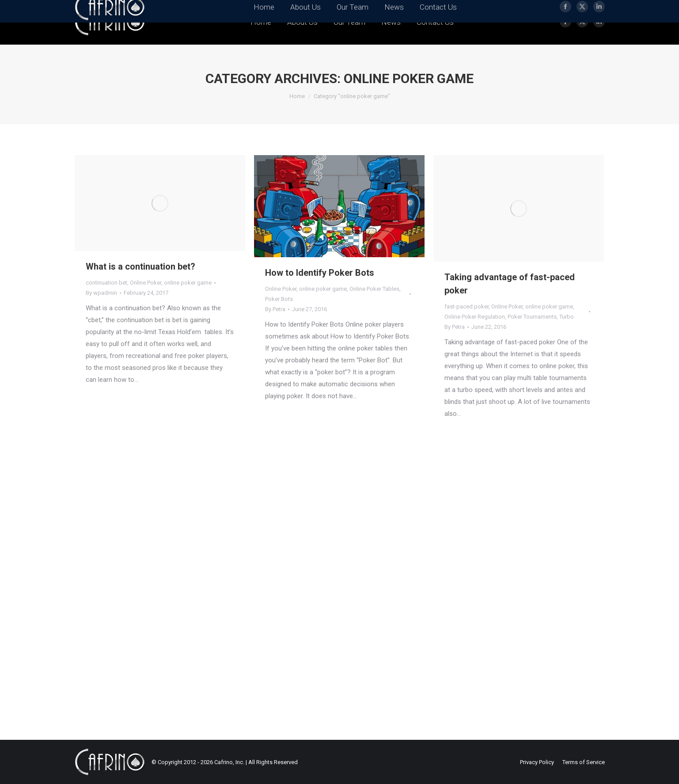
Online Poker (146, 283)
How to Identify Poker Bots (320, 273)
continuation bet (106, 283)
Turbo (567, 317)
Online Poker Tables (374, 289)
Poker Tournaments (532, 317)
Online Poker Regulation (475, 317)
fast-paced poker (467, 306)
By (101, 293)
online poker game (188, 283)
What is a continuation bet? (140, 266)
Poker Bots (279, 299)
